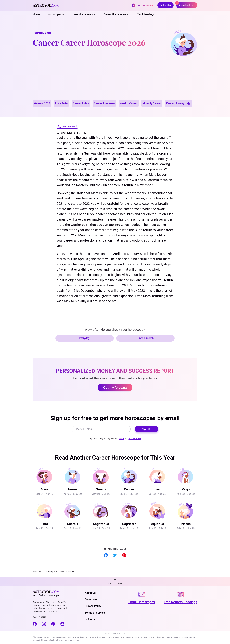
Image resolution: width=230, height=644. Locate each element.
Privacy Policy (135, 439)
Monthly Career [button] (152, 103)
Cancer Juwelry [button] (178, 103)
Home (36, 14)
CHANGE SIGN (45, 33)
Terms (121, 439)
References (92, 619)
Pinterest (124, 555)
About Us (90, 593)
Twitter (115, 555)
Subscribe (166, 5)
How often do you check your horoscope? (115, 330)
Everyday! (85, 338)
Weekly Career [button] (129, 103)
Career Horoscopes (115, 14)
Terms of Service (95, 613)
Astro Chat (185, 5)
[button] (115, 582)
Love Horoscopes (83, 14)
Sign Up (147, 429)
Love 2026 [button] (61, 103)
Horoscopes (54, 14)
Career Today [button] (81, 103)
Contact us (91, 599)
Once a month (146, 338)
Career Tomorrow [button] (104, 103)
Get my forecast (115, 387)
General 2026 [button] (42, 103)
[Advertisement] (115, 75)
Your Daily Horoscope (46, 593)
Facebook (106, 555)
